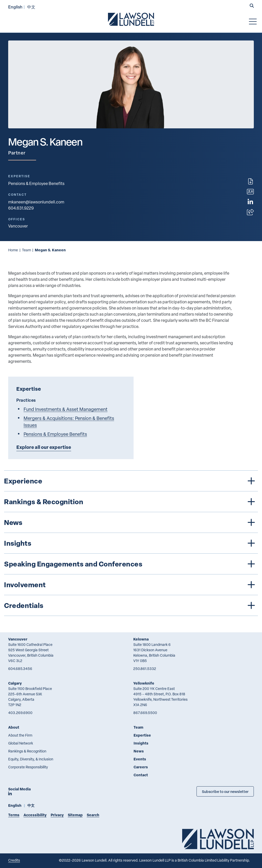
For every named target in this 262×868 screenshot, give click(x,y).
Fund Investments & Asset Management (65, 409)
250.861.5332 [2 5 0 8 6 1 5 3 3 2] (145, 669)
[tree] (131, 543)
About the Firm (20, 735)
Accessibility (35, 815)
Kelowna (141, 639)
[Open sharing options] (250, 212)
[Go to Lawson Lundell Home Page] (131, 19)
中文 (31, 7)
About (14, 727)
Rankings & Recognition (27, 751)
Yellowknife (144, 683)
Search (93, 815)
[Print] (250, 181)
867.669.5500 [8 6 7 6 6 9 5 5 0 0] (145, 713)
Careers (141, 767)
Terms (14, 815)
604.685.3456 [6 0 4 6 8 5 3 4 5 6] (20, 669)
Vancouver (18, 639)
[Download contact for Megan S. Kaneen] (250, 192)
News (139, 751)
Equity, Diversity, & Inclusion (31, 759)
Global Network (21, 743)
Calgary (15, 683)
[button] (252, 6)
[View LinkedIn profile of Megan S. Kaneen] (250, 202)
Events (140, 759)
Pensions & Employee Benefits (36, 183)
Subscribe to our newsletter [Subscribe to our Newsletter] (225, 791)
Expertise (142, 735)
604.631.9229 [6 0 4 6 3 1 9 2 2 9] (21, 208)
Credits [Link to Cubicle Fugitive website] (14, 860)
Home (13, 250)
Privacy (57, 815)
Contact (141, 775)
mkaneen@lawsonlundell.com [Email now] (36, 202)
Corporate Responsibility (28, 767)
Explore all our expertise (44, 447)
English (15, 7)
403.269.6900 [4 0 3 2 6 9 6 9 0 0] (20, 713)
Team (26, 250)
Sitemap (75, 815)
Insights (141, 743)
